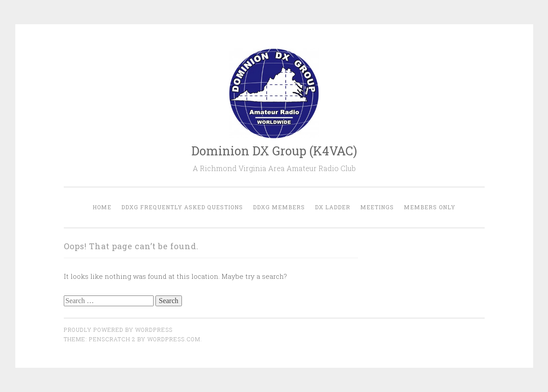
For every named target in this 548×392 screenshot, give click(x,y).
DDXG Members (279, 207)
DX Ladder (333, 207)
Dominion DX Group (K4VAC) (274, 151)
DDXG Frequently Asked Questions (182, 207)
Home (102, 207)
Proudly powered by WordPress (118, 330)
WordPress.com (174, 339)
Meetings (377, 207)
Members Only (430, 207)
